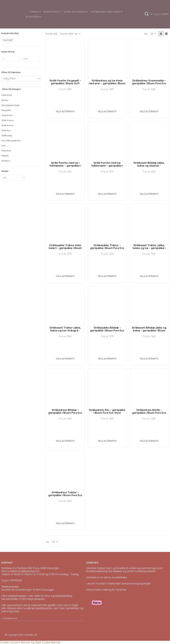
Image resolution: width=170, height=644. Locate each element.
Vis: (146, 34)
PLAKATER (32, 17)
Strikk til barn (7, 115)
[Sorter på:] (70, 34)
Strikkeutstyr (7, 135)
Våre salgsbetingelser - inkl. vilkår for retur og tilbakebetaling (37, 596)
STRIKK (34, 12)
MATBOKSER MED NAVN (105, 12)
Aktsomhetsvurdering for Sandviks (106, 590)
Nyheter (5, 100)
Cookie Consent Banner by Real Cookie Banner (30, 642)
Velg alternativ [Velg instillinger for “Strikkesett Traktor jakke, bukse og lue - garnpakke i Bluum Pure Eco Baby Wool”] (149, 276)
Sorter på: (51, 34)
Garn (4, 146)
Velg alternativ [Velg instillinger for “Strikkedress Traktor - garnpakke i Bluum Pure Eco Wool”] (65, 523)
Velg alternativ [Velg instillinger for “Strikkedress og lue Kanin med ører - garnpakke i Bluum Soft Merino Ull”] (107, 111)
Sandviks (92, 568)
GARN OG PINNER (75, 12)
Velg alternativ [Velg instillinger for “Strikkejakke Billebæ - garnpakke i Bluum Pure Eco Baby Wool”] (107, 359)
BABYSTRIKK (51, 12)
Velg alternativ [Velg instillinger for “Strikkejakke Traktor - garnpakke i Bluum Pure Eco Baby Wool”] (107, 276)
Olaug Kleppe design (11, 105)
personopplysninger (139, 584)
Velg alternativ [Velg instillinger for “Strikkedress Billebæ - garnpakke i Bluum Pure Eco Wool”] (65, 441)
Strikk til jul (6, 130)
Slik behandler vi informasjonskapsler (23, 599)
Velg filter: (9, 78)
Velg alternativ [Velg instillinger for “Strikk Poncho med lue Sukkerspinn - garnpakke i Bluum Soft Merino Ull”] (107, 194)
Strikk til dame (8, 120)
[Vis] (153, 34)
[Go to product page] (65, 58)
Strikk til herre (7, 125)
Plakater (5, 156)
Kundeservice (10, 618)
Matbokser (6, 151)
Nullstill (8, 40)
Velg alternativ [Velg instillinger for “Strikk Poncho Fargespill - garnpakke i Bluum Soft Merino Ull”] (65, 111)
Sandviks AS (31, 635)
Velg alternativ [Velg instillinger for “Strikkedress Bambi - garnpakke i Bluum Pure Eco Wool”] (149, 441)
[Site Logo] (12, 14)
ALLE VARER (161, 14)
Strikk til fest (7, 95)
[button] (147, 14)
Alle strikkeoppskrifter (11, 141)
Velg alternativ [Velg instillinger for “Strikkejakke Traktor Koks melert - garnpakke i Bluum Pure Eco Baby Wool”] (65, 276)
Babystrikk (6, 110)
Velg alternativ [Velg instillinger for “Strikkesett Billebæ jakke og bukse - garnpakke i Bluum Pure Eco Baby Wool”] (149, 359)
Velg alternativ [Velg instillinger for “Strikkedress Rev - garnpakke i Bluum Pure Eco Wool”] (107, 441)
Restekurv (6, 161)
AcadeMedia (119, 577)
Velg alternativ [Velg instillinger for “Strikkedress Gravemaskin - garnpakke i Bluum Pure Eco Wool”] (149, 111)
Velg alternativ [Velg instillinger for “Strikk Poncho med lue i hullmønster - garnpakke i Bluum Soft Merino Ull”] (65, 194)
